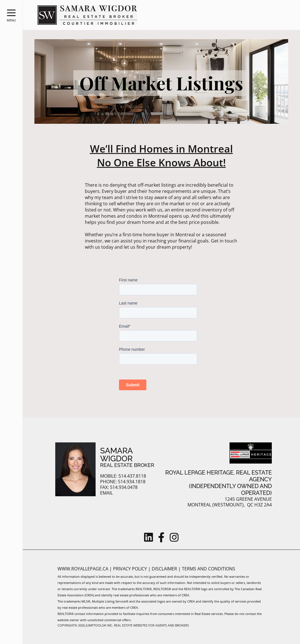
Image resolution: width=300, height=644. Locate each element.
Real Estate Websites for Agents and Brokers (151, 625)
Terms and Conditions (209, 569)
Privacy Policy (131, 569)
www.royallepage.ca (83, 569)
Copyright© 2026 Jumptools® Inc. (85, 625)
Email (106, 493)
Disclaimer (165, 569)
